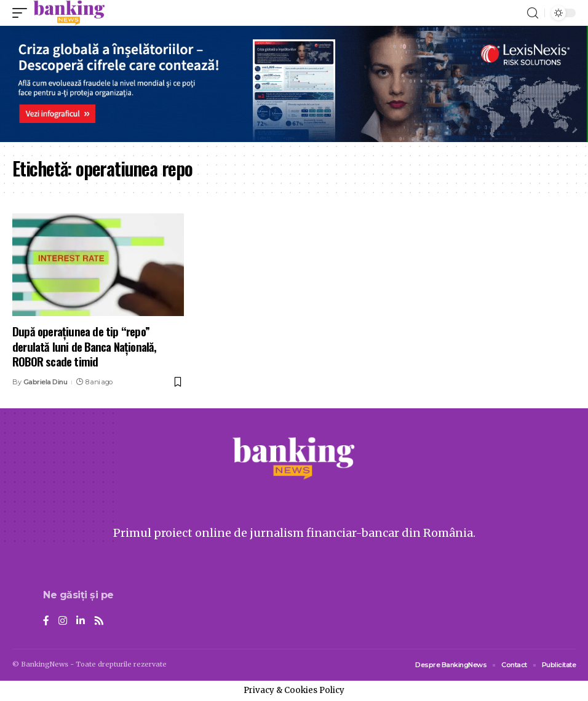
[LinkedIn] (81, 621)
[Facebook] (46, 621)
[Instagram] (63, 621)
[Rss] (99, 621)
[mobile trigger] (23, 13)
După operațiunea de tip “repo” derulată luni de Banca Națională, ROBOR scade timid (85, 346)
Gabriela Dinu (46, 382)
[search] (533, 13)
